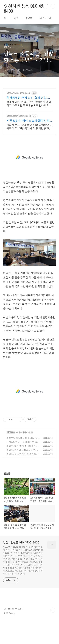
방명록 (29, 18)
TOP (53, 634)
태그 (16, 18)
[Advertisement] (29, 124)
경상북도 (11, 456)
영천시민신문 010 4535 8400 (26, 6)
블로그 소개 (45, 18)
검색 (46, 6)
